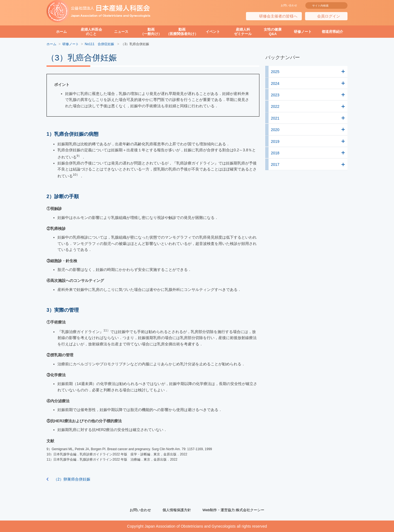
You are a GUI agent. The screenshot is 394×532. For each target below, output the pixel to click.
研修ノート (303, 32)
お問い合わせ (289, 5)
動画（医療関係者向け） (182, 32)
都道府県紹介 (332, 32)
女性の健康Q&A (273, 32)
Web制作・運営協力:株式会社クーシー (235, 510)
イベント (213, 32)
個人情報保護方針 (175, 510)
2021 (275, 118)
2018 (275, 153)
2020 (275, 130)
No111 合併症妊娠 (100, 44)
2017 (275, 164)
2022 (275, 106)
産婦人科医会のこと (91, 32)
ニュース (121, 32)
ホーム (61, 32)
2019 (275, 141)
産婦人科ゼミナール (243, 32)
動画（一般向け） (151, 32)
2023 (275, 95)
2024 (275, 83)
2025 (275, 72)
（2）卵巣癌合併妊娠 (72, 479)
